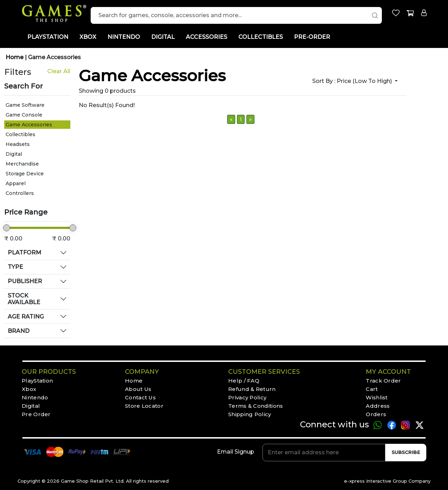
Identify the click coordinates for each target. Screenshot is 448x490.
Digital (14, 154)
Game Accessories (54, 57)
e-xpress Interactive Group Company (387, 481)
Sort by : (353, 81)
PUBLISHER (25, 281)
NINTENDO (124, 37)
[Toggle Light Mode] (429, 43)
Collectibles (20, 134)
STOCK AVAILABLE (24, 299)
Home (15, 57)
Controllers (20, 193)
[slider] (7, 228)
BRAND (19, 331)
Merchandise (22, 164)
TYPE (15, 267)
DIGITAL (163, 37)
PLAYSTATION (48, 37)
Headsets (18, 144)
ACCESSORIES (206, 37)
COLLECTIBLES (261, 37)
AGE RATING (26, 317)
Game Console (24, 115)
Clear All (59, 71)
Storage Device (25, 174)
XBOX (88, 37)
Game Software (25, 105)
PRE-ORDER (312, 37)
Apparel (16, 183)
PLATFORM (24, 253)
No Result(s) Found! (107, 105)
